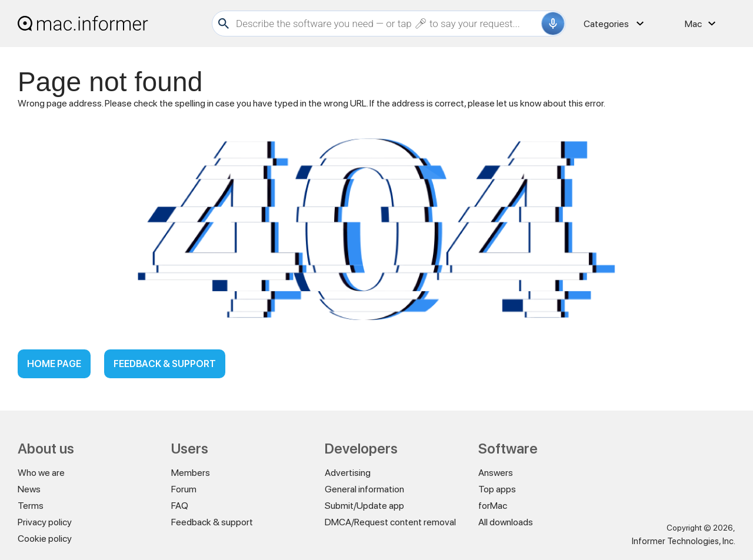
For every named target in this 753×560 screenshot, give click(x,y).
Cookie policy (45, 539)
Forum (184, 489)
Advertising (348, 473)
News (29, 489)
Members (191, 473)
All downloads (506, 522)
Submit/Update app (364, 506)
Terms (31, 506)
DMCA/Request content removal (390, 522)
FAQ (180, 506)
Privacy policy (45, 522)
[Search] (387, 24)
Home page (54, 364)
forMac (493, 506)
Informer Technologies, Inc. (684, 541)
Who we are (41, 473)
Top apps (497, 489)
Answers (496, 473)
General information (364, 489)
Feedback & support (165, 364)
